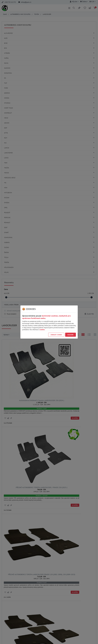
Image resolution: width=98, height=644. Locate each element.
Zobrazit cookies (56, 335)
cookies (42, 330)
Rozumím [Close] (70, 335)
